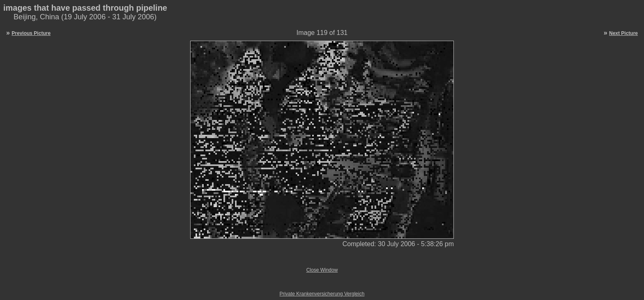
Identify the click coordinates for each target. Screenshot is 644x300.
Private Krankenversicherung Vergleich (322, 294)
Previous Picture (31, 33)
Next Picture (623, 33)
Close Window (322, 270)
